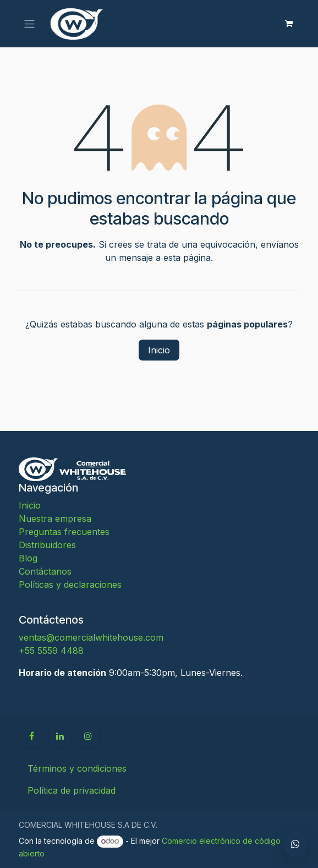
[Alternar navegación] (29, 23)
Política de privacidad (72, 790)
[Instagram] (88, 736)
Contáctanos (45, 571)
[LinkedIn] (60, 736)
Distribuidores (47, 545)
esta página (187, 258)
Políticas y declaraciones (70, 585)
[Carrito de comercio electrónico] (289, 24)
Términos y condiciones (77, 768)
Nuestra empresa (55, 518)
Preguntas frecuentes (64, 532)
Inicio (159, 350)
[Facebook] (31, 736)
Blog (28, 558)
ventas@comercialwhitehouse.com (91, 637)
